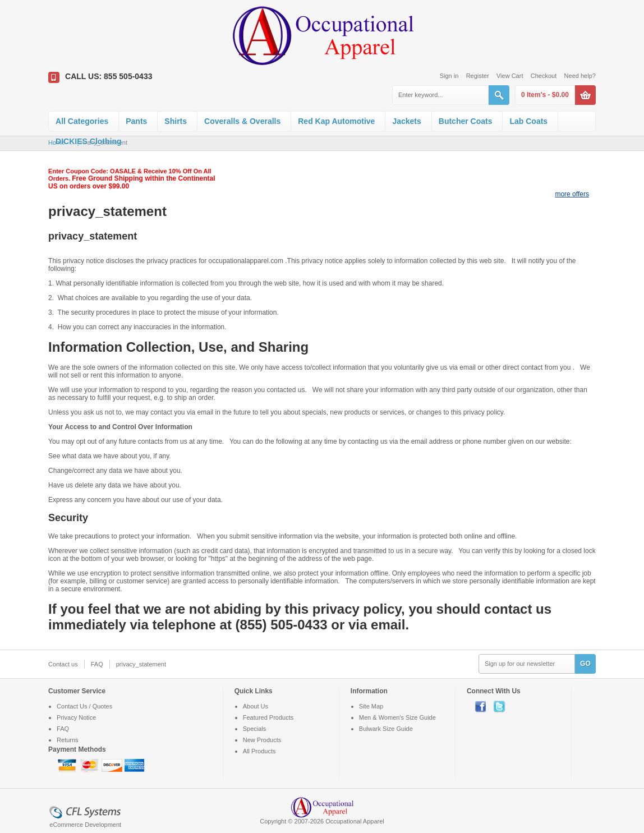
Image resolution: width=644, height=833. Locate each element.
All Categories (82, 121)
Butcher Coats (466, 121)
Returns (68, 740)
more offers (572, 194)
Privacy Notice (76, 717)
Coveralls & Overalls (242, 121)
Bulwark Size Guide (386, 729)
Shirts (176, 121)
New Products (262, 740)
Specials (255, 729)
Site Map (371, 706)
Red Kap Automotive (336, 121)
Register (478, 76)
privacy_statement (141, 664)
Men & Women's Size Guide (397, 717)
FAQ (97, 664)
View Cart (510, 76)
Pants (136, 121)
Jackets (406, 121)
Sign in (449, 76)
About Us (256, 706)
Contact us (63, 664)
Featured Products (268, 717)
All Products (259, 751)
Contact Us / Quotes (84, 706)
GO (585, 664)
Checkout (544, 76)
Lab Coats (528, 121)
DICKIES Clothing (88, 141)
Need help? (580, 76)
